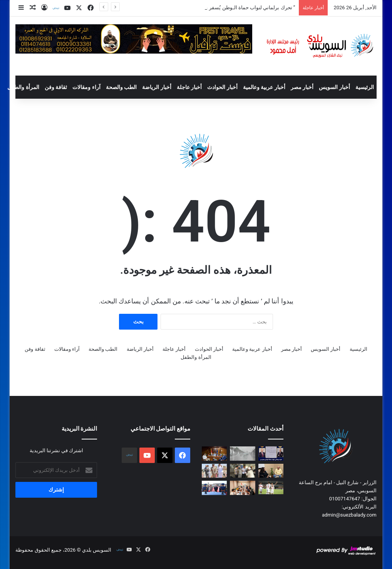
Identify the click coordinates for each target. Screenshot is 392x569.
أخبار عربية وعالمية (264, 87)
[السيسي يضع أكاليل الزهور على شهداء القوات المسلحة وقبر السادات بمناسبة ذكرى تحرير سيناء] (214, 488)
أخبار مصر (302, 87)
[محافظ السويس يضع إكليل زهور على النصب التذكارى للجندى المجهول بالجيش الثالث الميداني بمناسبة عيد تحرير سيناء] (214, 471)
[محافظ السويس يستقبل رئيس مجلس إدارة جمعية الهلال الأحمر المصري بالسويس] (271, 471)
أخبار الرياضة (157, 87)
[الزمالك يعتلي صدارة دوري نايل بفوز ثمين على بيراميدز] (271, 487)
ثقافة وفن (56, 87)
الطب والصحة (121, 87)
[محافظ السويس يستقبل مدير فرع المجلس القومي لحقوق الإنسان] (214, 454)
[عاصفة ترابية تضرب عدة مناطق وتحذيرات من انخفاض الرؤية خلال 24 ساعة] (242, 454)
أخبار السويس (334, 87)
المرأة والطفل (23, 87)
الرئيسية (365, 87)
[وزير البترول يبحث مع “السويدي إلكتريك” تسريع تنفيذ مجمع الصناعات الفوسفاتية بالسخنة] (242, 488)
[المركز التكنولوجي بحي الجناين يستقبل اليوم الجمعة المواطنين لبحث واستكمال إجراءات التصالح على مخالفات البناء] (242, 471)
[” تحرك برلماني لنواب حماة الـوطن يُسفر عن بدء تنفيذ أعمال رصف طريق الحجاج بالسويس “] (271, 454)
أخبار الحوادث (222, 87)
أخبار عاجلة (189, 87)
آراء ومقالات (86, 87)
